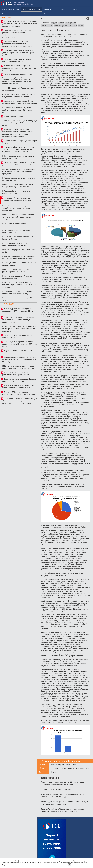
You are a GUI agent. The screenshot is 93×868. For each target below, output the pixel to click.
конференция (71, 23)
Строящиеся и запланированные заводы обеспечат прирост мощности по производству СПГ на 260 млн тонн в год (19, 401)
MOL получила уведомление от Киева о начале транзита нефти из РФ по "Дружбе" (19, 367)
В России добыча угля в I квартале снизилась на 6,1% (16, 192)
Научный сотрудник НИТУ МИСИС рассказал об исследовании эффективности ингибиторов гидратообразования (17, 34)
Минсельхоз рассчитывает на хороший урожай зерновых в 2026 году (18, 270)
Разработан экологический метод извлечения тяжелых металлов (16, 225)
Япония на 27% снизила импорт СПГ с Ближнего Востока (18, 238)
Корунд (54, 23)
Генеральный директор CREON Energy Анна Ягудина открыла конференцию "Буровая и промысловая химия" (19, 149)
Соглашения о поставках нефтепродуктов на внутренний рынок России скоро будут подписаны (19, 329)
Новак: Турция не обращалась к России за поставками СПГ (19, 264)
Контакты (87, 4)
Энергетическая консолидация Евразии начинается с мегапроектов (19, 380)
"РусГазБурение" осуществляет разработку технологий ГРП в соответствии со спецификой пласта (17, 44)
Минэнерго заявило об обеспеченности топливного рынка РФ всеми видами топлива (18, 217)
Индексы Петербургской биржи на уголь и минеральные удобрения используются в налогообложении (63, 810)
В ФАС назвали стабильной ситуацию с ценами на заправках (18, 157)
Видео (53, 9)
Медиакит (75, 4)
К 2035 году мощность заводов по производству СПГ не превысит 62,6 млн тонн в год (19, 311)
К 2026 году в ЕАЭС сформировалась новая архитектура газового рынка (18, 387)
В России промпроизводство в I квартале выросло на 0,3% (19, 179)
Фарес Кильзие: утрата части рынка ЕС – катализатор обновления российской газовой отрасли (62, 783)
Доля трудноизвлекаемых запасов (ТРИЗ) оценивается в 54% (17, 60)
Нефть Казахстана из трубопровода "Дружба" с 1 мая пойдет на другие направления (17, 208)
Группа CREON (47, 26)
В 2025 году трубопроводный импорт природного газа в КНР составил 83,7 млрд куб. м (20, 344)
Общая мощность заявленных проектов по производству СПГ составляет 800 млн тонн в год (19, 359)
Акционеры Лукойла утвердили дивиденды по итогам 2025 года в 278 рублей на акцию (20, 123)
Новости (6, 9)
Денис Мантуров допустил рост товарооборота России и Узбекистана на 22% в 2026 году (63, 795)
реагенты (73, 26)
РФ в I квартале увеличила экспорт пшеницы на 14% (16, 231)
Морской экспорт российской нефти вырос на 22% (19, 251)
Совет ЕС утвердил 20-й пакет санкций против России (18, 89)
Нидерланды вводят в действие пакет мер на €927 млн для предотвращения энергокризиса (64, 803)
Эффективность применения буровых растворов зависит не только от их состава (20, 102)
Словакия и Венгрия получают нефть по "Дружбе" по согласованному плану (18, 96)
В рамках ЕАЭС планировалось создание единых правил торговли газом (19, 393)
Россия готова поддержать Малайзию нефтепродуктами (17, 277)
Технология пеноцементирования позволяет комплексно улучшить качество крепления (19, 68)
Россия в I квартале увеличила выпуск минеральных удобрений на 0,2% (18, 186)
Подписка (64, 9)
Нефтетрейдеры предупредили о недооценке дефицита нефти (16, 244)
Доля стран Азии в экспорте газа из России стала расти (17, 336)
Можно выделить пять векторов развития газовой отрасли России (16, 374)
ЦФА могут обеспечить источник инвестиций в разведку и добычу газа (18, 199)
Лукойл (61, 23)
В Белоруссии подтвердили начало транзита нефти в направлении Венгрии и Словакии (19, 285)
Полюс (81, 26)
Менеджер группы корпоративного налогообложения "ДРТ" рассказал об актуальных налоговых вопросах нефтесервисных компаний (17, 133)
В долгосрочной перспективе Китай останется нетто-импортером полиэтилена (19, 352)
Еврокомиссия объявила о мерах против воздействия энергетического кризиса (19, 257)
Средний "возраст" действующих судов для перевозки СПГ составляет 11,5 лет (19, 164)
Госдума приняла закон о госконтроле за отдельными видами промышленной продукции (19, 171)
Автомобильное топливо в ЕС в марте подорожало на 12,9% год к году (18, 292)
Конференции (40, 9)
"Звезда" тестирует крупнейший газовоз (56, 789)
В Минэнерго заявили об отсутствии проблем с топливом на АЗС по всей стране (17, 110)
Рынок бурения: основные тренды (18, 116)
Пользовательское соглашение (54, 4)
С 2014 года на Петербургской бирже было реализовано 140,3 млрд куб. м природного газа (18, 320)
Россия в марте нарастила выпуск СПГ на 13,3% (19, 299)
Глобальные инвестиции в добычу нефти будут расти (20, 142)
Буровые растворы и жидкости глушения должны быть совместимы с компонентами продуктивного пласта (20, 24)
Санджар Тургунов (61, 26)
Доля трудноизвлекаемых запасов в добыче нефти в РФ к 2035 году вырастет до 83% (19, 53)
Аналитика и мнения (22, 9)
